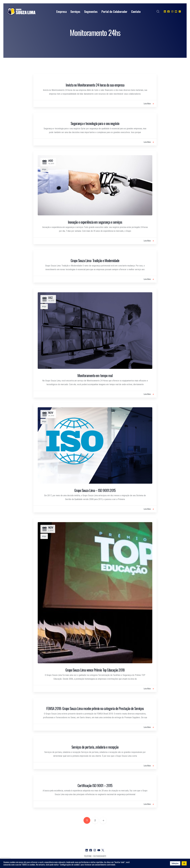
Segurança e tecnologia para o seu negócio (95, 123)
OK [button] (184, 863)
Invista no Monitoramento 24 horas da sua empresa (95, 85)
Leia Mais (149, 104)
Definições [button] (175, 863)
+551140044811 (99, 856)
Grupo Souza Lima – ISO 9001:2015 (95, 490)
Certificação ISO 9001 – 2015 (95, 785)
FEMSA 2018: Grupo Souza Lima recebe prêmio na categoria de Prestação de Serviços (95, 708)
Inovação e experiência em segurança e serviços (95, 222)
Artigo (44, 169)
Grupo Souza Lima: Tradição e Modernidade (95, 260)
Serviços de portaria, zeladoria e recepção (95, 747)
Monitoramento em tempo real (95, 375)
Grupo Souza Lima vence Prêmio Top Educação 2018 (95, 670)
